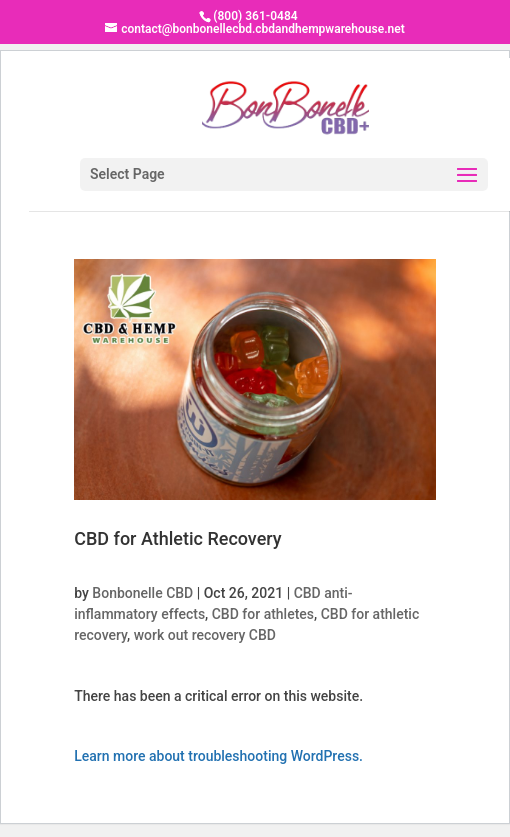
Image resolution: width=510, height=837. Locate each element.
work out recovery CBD (205, 635)
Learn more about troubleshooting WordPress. (218, 756)
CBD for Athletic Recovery (177, 538)
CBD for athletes (263, 614)
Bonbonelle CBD (142, 593)
